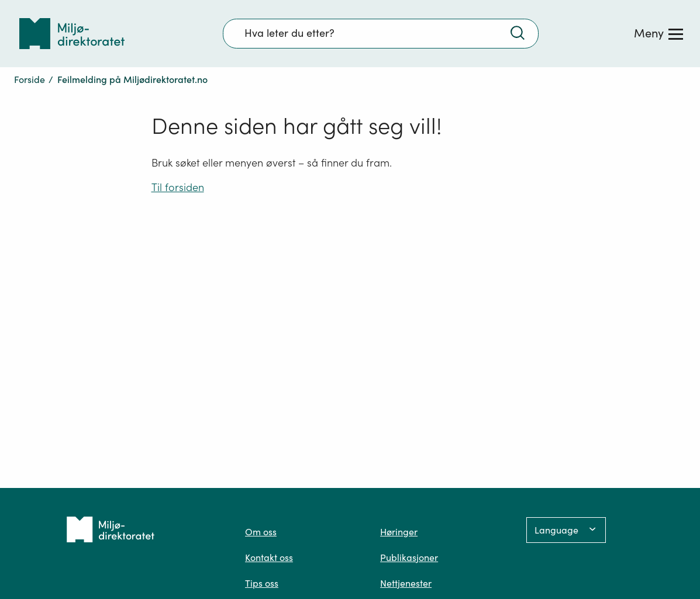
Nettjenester (406, 583)
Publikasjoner (409, 558)
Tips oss (262, 583)
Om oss (261, 532)
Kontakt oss (269, 558)
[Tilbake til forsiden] (72, 34)
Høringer (399, 532)
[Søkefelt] (381, 33)
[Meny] (658, 33)
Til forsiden (178, 187)
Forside (30, 79)
